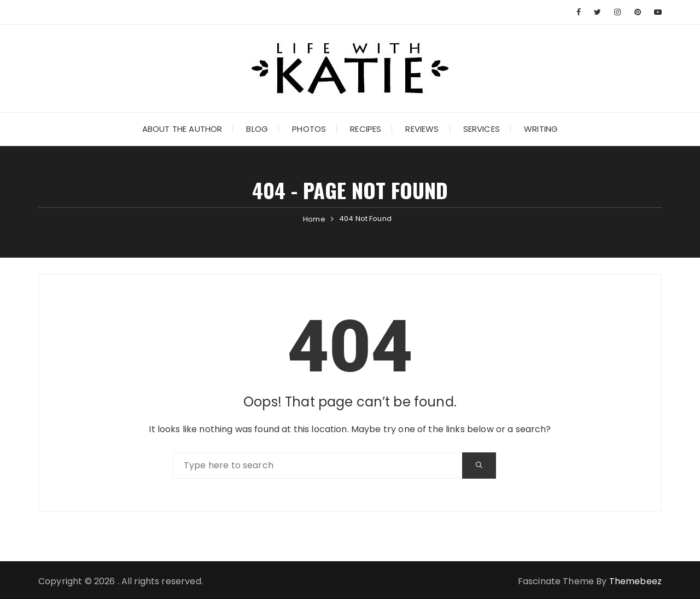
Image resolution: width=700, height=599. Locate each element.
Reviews (422, 129)
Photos (309, 129)
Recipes (366, 129)
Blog (257, 129)
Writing (541, 129)
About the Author (182, 129)
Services (482, 129)
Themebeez (635, 581)
